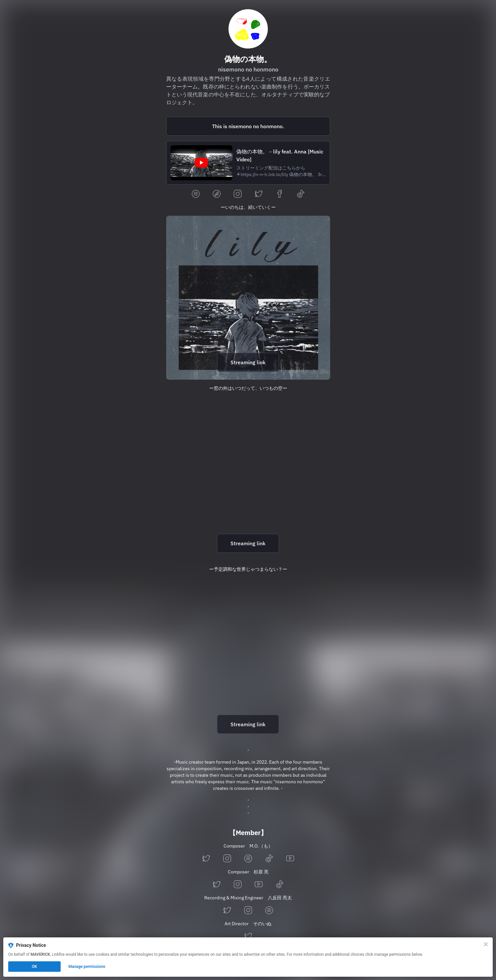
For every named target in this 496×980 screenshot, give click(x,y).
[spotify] (196, 194)
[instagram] (238, 194)
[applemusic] (217, 194)
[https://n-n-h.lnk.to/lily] (248, 298)
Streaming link (248, 362)
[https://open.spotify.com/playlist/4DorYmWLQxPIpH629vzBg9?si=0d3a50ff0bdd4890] (248, 126)
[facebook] (280, 194)
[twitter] (259, 194)
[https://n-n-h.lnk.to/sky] (248, 479)
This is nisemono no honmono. (248, 126)
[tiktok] (301, 194)
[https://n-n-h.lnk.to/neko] (248, 660)
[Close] (486, 944)
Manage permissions (87, 967)
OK (34, 967)
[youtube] (290, 859)
